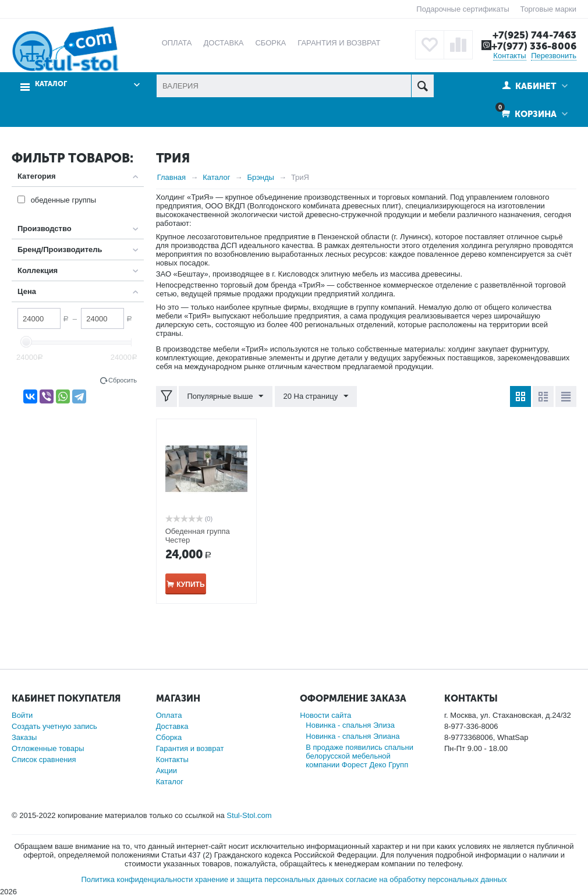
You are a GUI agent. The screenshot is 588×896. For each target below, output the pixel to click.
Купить (190, 585)
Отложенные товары (48, 748)
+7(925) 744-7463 (534, 35)
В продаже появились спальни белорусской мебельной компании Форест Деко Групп (359, 756)
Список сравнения (44, 759)
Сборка (169, 737)
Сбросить (123, 380)
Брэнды (261, 177)
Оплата (169, 715)
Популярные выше (226, 396)
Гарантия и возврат (190, 748)
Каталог (51, 84)
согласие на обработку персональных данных (426, 879)
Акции (167, 771)
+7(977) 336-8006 (534, 46)
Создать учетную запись (54, 726)
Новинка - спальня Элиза (350, 725)
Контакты (509, 56)
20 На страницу (316, 396)
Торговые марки (548, 9)
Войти (22, 715)
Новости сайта (325, 715)
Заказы (24, 737)
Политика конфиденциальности (137, 879)
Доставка (172, 726)
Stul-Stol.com (249, 815)
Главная (171, 177)
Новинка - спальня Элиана (353, 736)
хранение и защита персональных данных (269, 879)
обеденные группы (64, 200)
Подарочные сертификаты (463, 9)
